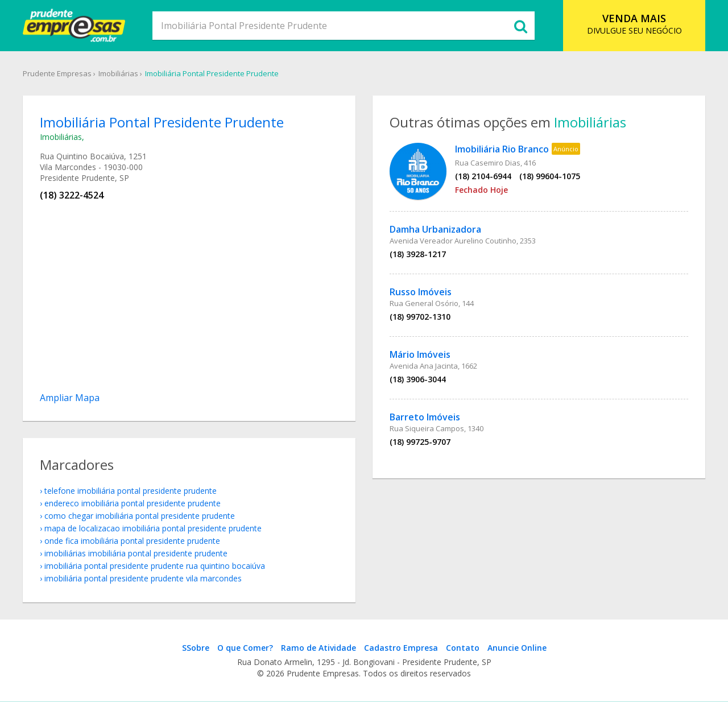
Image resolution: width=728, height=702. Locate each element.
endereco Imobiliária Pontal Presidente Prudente (133, 503)
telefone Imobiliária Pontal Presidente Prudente (131, 491)
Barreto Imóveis (425, 417)
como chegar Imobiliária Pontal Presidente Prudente (140, 516)
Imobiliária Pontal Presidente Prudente (212, 73)
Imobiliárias (118, 73)
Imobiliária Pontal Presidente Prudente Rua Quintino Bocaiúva (155, 566)
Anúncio (566, 149)
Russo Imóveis (421, 292)
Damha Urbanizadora (435, 229)
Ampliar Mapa (70, 398)
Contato (463, 648)
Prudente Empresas (57, 73)
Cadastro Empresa (401, 648)
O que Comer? (245, 648)
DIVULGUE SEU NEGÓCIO (634, 24)
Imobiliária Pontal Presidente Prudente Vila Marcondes (143, 578)
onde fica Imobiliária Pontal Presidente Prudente (132, 541)
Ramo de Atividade (318, 648)
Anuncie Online (517, 648)
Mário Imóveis (420, 354)
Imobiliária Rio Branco (502, 149)
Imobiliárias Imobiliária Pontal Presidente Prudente (136, 553)
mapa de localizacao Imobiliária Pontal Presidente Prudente (153, 528)
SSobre (196, 648)
